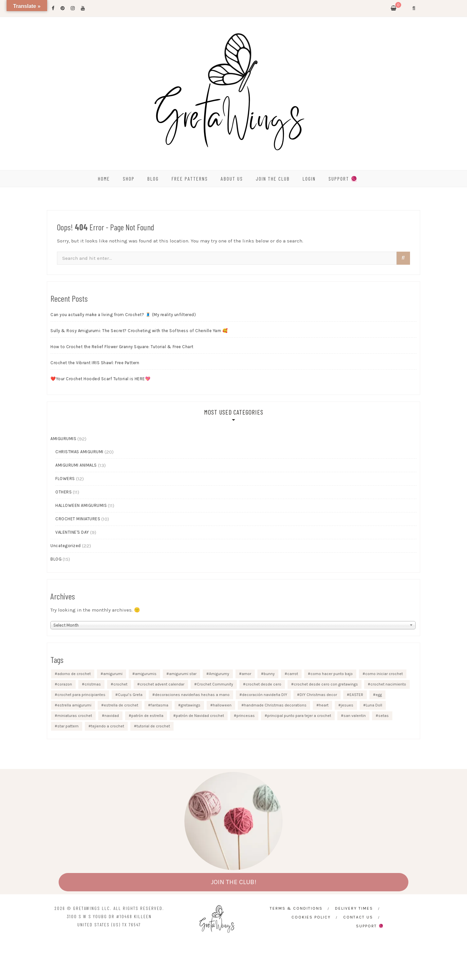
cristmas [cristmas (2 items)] (93, 684)
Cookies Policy (311, 917)
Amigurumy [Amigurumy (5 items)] (219, 674)
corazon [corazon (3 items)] (65, 684)
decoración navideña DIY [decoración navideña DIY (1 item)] (265, 695)
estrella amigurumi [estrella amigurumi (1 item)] (74, 705)
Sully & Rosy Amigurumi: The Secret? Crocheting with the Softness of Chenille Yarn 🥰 (139, 331)
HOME (104, 178)
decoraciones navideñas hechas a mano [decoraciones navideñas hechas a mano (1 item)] (192, 695)
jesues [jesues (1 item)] (347, 705)
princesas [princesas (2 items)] (246, 716)
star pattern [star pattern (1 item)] (68, 726)
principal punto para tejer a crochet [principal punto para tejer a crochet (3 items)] (299, 716)
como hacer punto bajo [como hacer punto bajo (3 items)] (332, 674)
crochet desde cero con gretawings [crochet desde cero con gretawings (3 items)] (326, 684)
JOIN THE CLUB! (234, 882)
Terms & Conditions (296, 908)
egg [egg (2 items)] (379, 695)
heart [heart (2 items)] (324, 705)
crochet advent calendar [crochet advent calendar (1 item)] (162, 684)
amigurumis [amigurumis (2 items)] (146, 674)
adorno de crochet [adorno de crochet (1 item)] (74, 674)
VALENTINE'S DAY (72, 532)
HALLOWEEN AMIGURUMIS (81, 505)
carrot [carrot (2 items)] (293, 674)
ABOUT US (232, 178)
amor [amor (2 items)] (246, 674)
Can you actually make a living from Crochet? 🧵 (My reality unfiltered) (123, 315)
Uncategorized (66, 546)
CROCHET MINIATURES (78, 519)
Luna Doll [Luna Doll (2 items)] (374, 705)
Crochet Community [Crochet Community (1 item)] (215, 684)
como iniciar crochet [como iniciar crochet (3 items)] (384, 674)
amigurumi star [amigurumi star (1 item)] (183, 674)
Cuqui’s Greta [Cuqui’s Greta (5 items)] (130, 695)
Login (309, 178)
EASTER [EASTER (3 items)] (356, 695)
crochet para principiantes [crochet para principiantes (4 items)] (81, 695)
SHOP (129, 178)
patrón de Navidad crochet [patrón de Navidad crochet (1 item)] (200, 716)
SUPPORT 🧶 (343, 178)
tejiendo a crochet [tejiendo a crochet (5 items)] (108, 726)
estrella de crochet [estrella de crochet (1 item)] (121, 705)
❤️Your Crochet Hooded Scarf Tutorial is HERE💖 (100, 379)
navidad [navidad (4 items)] (112, 716)
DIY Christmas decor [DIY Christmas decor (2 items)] (318, 695)
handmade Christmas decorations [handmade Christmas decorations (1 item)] (275, 705)
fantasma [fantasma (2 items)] (159, 705)
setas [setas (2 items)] (383, 716)
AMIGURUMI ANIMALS (76, 465)
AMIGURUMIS (63, 439)
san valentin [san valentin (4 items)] (355, 716)
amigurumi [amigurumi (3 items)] (113, 674)
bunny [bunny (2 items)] (269, 674)
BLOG (153, 178)
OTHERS (64, 492)
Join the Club (273, 178)
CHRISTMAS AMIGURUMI (79, 452)
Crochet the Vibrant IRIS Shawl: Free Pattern (95, 363)
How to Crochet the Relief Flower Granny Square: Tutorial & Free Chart (122, 347)
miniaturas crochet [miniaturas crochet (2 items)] (75, 716)
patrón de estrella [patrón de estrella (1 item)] (147, 716)
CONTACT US (358, 917)
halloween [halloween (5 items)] (222, 705)
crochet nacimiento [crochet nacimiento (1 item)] (388, 684)
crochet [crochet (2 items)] (120, 684)
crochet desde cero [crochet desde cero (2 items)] (263, 684)
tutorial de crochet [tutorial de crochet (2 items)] (153, 726)
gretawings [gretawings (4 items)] (191, 705)
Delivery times (354, 908)
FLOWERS (65, 479)
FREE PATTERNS (190, 178)
